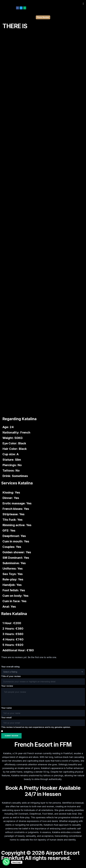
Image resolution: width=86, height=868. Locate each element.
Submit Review (11, 736)
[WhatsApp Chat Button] (6, 862)
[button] (83, 4)
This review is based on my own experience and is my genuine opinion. (36, 727)
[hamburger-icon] (82, 865)
